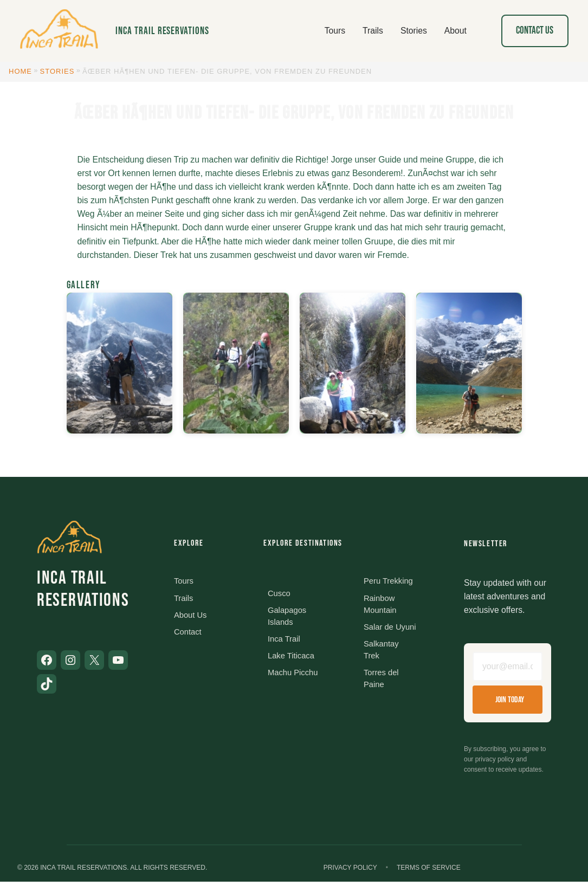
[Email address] (508, 669)
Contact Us (535, 31)
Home (20, 71)
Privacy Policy (350, 871)
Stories (57, 71)
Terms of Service (429, 871)
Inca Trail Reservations (162, 31)
